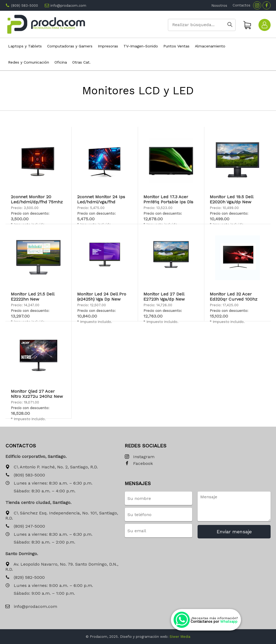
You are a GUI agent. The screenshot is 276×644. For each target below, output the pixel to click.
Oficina (61, 62)
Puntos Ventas (176, 46)
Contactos (241, 5)
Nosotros (219, 6)
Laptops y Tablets (25, 46)
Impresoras (108, 46)
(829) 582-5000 (25, 578)
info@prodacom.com (68, 6)
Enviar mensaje (234, 532)
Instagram (140, 457)
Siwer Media (180, 637)
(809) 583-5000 (25, 6)
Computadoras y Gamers (70, 46)
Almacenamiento (210, 46)
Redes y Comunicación (29, 62)
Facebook (139, 464)
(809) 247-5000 (25, 526)
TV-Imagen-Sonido (141, 46)
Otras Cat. (81, 62)
